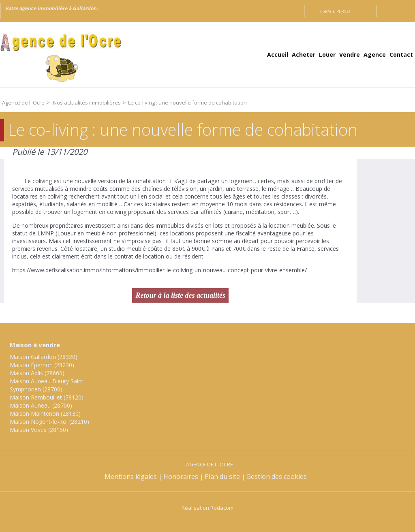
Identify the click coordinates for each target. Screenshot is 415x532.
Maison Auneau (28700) (41, 405)
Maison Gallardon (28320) (44, 357)
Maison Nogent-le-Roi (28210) (49, 422)
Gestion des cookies (277, 476)
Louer (327, 54)
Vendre (350, 54)
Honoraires (181, 476)
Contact (401, 54)
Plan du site (222, 476)
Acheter (304, 54)
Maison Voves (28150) (39, 430)
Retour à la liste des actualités (180, 295)
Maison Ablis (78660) (37, 373)
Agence (375, 54)
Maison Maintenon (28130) (45, 413)
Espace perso (335, 11)
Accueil (278, 54)
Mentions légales (131, 476)
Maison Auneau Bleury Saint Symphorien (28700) (47, 385)
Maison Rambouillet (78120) (47, 397)
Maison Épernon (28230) (42, 365)
